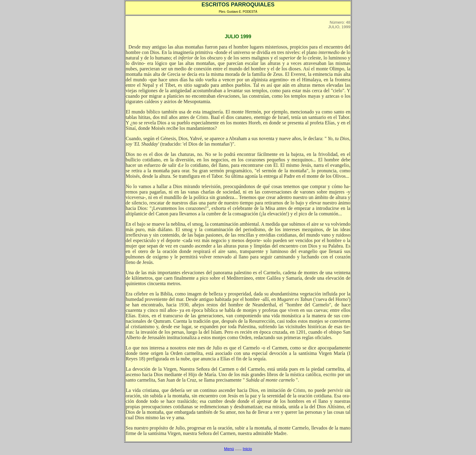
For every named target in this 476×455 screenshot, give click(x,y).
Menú (229, 449)
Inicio (247, 449)
